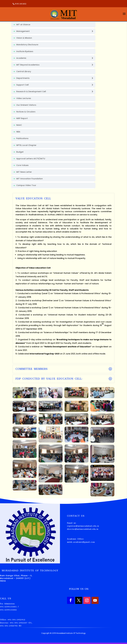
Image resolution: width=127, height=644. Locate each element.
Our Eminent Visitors (26, 105)
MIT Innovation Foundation (30, 179)
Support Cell (23, 85)
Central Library (24, 71)
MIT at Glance (23, 25)
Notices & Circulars (26, 112)
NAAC (19, 125)
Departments (23, 78)
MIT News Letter (24, 172)
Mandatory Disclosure (27, 45)
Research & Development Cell (31, 91)
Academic (21, 58)
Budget (20, 152)
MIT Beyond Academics (28, 65)
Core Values (22, 165)
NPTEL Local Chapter (26, 145)
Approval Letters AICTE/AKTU (31, 159)
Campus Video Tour (26, 185)
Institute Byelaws (25, 51)
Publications (22, 138)
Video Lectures (24, 98)
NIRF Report (22, 118)
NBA (18, 132)
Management (23, 31)
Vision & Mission (24, 38)
